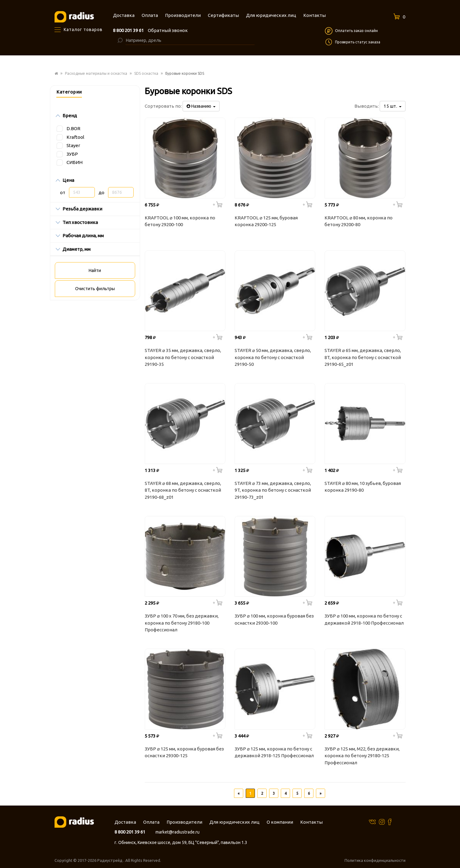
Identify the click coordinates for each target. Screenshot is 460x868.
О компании (280, 822)
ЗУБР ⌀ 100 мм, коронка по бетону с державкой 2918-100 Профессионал (364, 619)
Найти (95, 270)
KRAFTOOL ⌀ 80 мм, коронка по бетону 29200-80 (359, 221)
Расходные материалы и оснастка (96, 73)
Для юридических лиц (234, 822)
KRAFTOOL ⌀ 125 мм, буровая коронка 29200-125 (266, 221)
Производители (184, 822)
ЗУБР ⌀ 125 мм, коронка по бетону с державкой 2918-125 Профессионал (274, 752)
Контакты (311, 822)
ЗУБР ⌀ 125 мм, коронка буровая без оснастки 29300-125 (184, 752)
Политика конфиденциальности (375, 860)
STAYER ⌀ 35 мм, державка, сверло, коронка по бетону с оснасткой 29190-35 (183, 357)
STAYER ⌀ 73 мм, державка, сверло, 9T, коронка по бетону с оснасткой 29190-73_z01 (273, 490)
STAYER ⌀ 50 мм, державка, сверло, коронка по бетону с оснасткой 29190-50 (273, 357)
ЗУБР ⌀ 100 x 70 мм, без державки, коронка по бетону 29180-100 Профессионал (182, 623)
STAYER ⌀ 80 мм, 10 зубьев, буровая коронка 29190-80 (363, 487)
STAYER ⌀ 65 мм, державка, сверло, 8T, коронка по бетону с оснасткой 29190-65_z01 (363, 357)
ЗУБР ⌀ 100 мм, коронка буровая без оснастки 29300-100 (274, 619)
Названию (201, 106)
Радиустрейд (110, 860)
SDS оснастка (146, 73)
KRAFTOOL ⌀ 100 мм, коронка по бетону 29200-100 (180, 221)
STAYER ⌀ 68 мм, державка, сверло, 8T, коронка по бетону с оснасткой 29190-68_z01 (183, 490)
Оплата (151, 822)
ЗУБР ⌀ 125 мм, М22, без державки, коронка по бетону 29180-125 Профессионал (362, 756)
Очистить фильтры (95, 289)
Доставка (125, 822)
